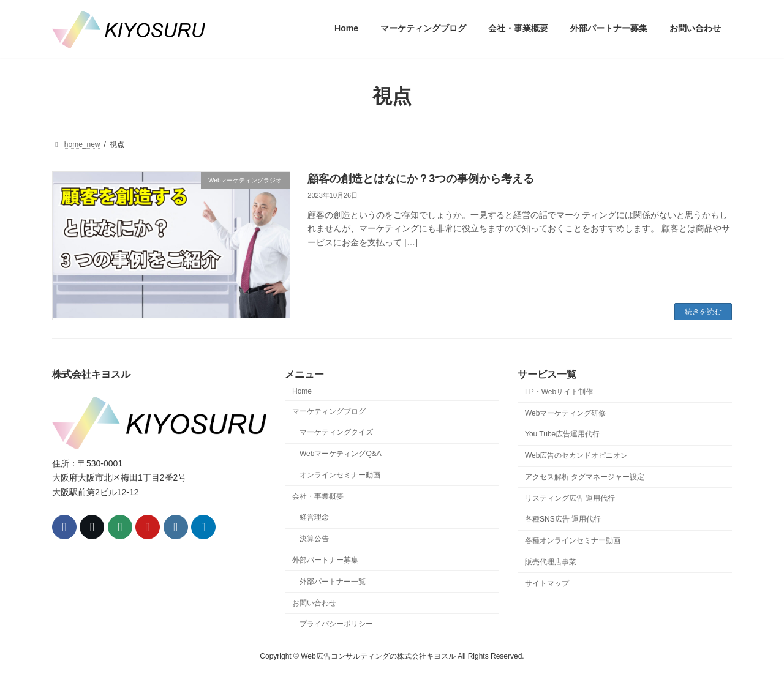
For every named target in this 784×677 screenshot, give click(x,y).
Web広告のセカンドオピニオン (576, 455)
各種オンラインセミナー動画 (573, 540)
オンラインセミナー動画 (340, 474)
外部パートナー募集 (325, 560)
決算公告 (314, 539)
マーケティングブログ (329, 411)
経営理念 (314, 517)
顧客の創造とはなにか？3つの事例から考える (421, 179)
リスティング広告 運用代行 (570, 498)
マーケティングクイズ (336, 432)
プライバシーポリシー (336, 624)
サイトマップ (547, 583)
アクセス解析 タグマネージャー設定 (585, 476)
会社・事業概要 (318, 496)
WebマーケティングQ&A (341, 454)
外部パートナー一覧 (333, 581)
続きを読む (703, 312)
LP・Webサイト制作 (559, 391)
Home (302, 391)
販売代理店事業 (551, 562)
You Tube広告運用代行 (562, 434)
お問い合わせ (314, 602)
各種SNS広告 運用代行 (563, 519)
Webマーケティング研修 (565, 413)
